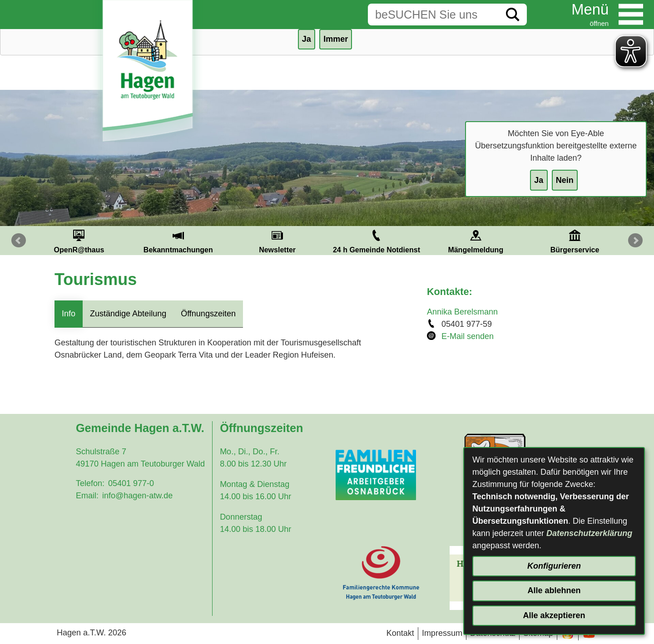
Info (69, 314)
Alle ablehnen (554, 590)
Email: (87, 496)
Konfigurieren (554, 566)
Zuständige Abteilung (128, 314)
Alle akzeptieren (554, 615)
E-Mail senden (468, 336)
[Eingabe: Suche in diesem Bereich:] (433, 15)
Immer (336, 39)
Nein (565, 180)
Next (635, 241)
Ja (539, 180)
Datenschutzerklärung (589, 533)
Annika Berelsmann (462, 312)
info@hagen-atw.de (137, 496)
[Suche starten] (513, 15)
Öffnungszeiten (208, 314)
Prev (19, 241)
